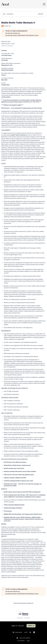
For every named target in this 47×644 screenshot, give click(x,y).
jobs (4, 14)
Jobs (26, 632)
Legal (28, 641)
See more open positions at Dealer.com (24, 603)
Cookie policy (27, 618)
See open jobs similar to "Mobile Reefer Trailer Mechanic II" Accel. (22, 35)
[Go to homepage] (5, 4)
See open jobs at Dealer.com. (13, 33)
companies (10, 14)
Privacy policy (20, 618)
